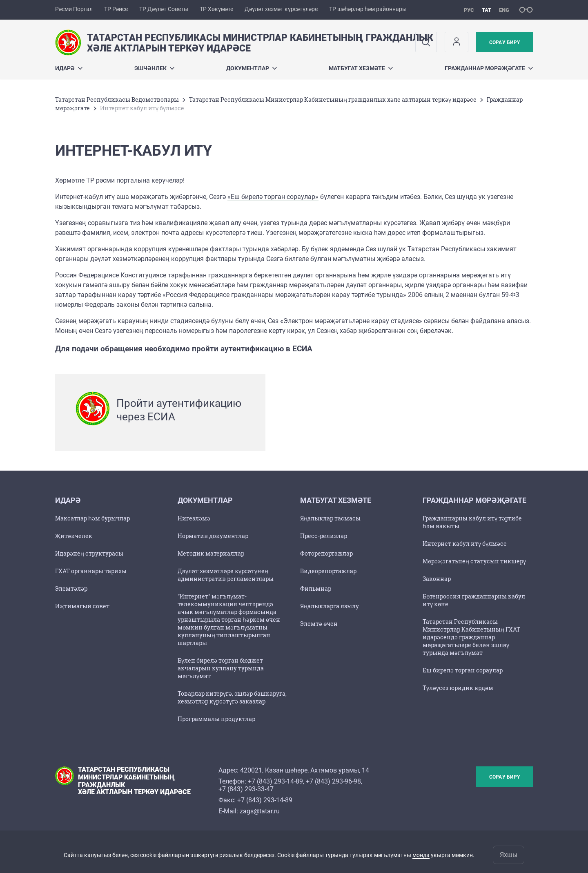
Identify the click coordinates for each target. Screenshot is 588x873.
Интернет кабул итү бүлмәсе (465, 544)
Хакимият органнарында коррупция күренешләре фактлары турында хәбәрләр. (178, 249)
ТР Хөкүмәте (216, 9)
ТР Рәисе (116, 9)
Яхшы (509, 855)
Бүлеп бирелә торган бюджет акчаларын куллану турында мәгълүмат (221, 668)
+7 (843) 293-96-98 (333, 781)
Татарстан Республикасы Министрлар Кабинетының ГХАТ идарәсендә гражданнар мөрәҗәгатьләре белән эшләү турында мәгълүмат (471, 637)
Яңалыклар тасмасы (330, 518)
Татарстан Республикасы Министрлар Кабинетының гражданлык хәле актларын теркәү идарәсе (333, 99)
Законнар (437, 579)
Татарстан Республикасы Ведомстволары (117, 99)
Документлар (252, 68)
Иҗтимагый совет (82, 606)
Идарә (69, 68)
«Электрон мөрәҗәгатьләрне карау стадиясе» (351, 321)
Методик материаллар (211, 553)
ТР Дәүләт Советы (164, 9)
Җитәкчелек (74, 536)
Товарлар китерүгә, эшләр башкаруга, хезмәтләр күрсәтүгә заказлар (232, 697)
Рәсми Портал (74, 9)
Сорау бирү (504, 42)
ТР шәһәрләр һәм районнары (368, 9)
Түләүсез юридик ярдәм (458, 688)
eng (504, 10)
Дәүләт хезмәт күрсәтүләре (281, 9)
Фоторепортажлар (326, 553)
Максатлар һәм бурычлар (92, 518)
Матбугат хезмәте (361, 68)
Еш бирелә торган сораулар (463, 670)
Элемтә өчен (319, 624)
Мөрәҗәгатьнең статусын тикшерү (474, 561)
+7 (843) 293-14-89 (275, 781)
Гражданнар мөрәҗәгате (489, 68)
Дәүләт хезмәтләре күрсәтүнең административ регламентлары (226, 575)
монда (421, 855)
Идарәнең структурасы (89, 553)
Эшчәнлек (154, 68)
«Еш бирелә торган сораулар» (273, 197)
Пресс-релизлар (324, 536)
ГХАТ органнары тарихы (91, 571)
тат (487, 10)
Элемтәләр (71, 588)
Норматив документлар (213, 536)
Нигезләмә (194, 518)
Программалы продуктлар (216, 719)
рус (469, 10)
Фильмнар (316, 588)
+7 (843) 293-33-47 (246, 789)
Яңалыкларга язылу (330, 606)
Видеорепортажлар (328, 571)
